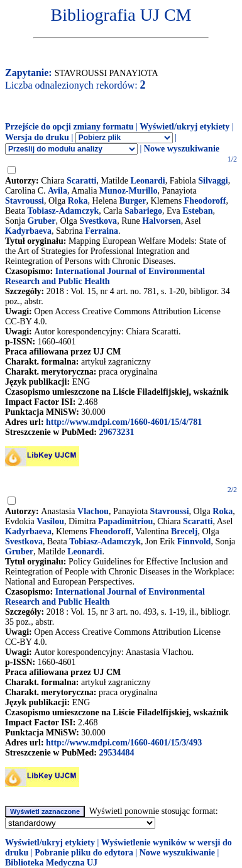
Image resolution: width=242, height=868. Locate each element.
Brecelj (184, 531)
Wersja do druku (37, 137)
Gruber (41, 221)
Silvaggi (213, 181)
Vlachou (93, 511)
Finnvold (194, 541)
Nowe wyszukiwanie (182, 149)
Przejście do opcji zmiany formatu (69, 127)
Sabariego (143, 211)
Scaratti (81, 181)
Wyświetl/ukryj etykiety (184, 127)
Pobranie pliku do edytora (84, 853)
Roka (78, 201)
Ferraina (102, 231)
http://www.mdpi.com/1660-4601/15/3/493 (124, 743)
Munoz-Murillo (129, 191)
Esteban (197, 211)
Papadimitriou (125, 521)
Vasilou (50, 521)
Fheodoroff (205, 201)
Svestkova (98, 221)
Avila (58, 191)
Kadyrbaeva (28, 231)
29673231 (116, 432)
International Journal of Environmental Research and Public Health (105, 276)
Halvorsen (161, 221)
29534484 (116, 753)
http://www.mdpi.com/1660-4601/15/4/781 (124, 422)
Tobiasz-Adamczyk (63, 211)
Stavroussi (25, 201)
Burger (133, 201)
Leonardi (147, 181)
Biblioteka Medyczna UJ (51, 863)
